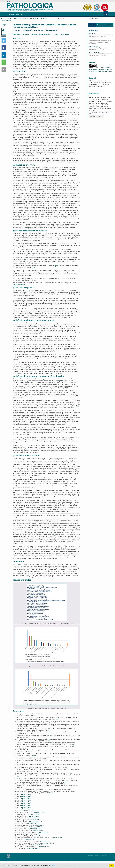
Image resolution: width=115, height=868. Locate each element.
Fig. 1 (26, 259)
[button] (4, 41)
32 (54, 538)
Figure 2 (57, 266)
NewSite (11, 14)
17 (69, 417)
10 (60, 384)
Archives (20, 14)
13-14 (49, 402)
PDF (4, 31)
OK (112, 865)
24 (68, 470)
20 (56, 460)
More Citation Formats (96, 116)
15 (75, 407)
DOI (35, 716)
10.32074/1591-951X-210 (40, 18)
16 (76, 407)
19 (39, 429)
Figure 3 (34, 267)
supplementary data (19, 285)
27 (50, 530)
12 (23, 397)
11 (68, 388)
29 (43, 534)
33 (79, 538)
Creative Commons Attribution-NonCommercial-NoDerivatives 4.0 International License (100, 69)
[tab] (92, 25)
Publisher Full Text (25, 795)
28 (69, 530)
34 (27, 541)
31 (56, 536)
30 (54, 536)
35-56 (22, 543)
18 (65, 424)
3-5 (36, 127)
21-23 (77, 461)
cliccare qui (53, 865)
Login (9, 1)
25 (69, 470)
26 (50, 527)
